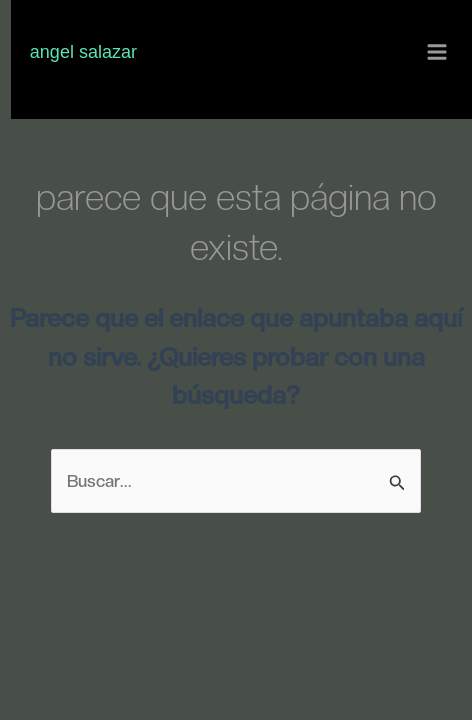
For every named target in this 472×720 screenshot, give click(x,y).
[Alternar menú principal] (438, 53)
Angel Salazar (83, 52)
